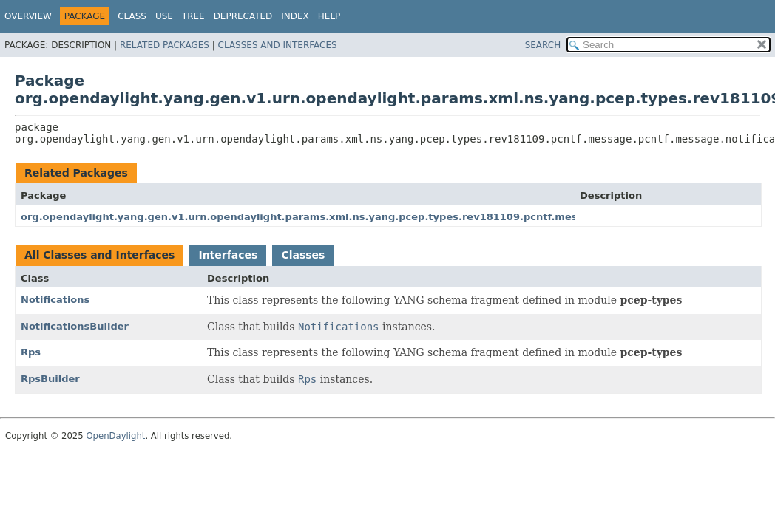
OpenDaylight (115, 436)
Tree (193, 16)
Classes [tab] (303, 255)
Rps (31, 352)
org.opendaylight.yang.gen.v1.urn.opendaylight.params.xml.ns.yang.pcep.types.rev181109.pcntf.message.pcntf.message (353, 217)
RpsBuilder (50, 379)
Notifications (55, 300)
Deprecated (243, 16)
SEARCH (543, 45)
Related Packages (165, 45)
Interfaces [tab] (228, 255)
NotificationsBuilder (75, 326)
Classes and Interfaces (278, 45)
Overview (28, 16)
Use (164, 16)
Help (329, 16)
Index (295, 16)
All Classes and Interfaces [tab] (99, 255)
